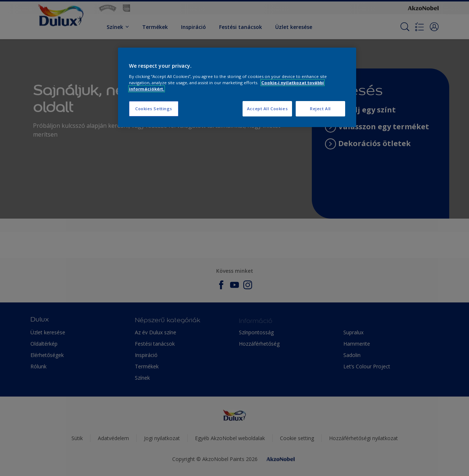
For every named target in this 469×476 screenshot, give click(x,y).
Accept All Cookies (267, 109)
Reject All (320, 109)
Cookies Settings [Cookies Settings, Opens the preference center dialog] (154, 109)
